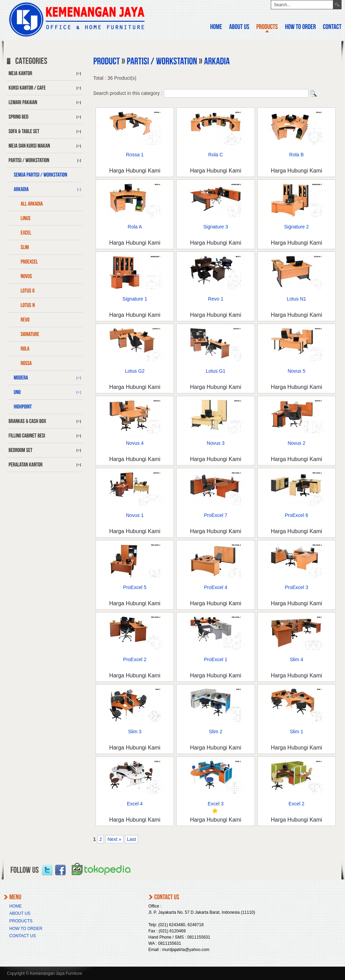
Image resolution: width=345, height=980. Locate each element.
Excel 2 (296, 804)
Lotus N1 (296, 299)
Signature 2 (297, 227)
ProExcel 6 (296, 515)
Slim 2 (216, 732)
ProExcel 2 (135, 659)
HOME (16, 906)
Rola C (216, 155)
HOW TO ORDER (26, 929)
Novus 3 (215, 443)
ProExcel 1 (216, 659)
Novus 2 (297, 443)
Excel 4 (135, 804)
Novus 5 (297, 371)
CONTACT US (23, 936)
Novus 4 (135, 443)
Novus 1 (135, 515)
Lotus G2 (135, 371)
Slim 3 (135, 732)
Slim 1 (297, 732)
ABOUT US (20, 913)
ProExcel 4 (216, 587)
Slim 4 (297, 659)
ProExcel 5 (135, 587)
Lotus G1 (216, 371)
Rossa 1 (135, 155)
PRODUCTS (21, 921)
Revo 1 (216, 299)
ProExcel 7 (216, 515)
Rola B (296, 155)
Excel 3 (216, 804)
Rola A (135, 227)
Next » (114, 839)
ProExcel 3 (296, 587)
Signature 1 (135, 299)
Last (131, 839)
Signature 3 (216, 227)
